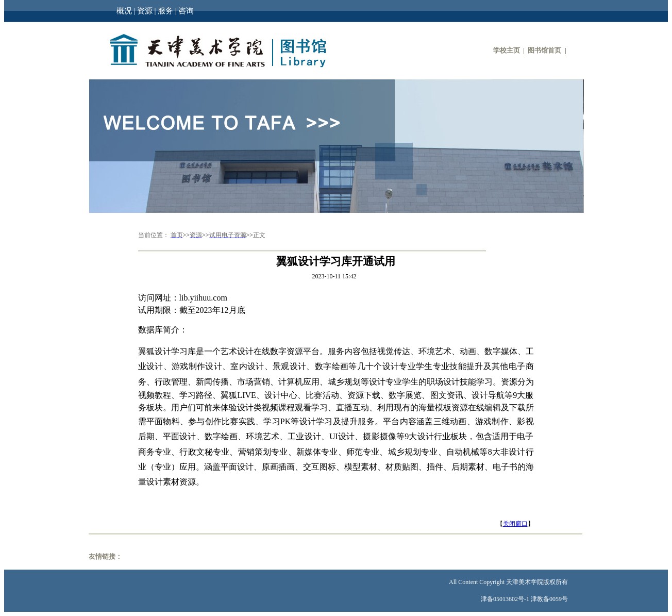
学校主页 (507, 50)
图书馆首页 (544, 50)
